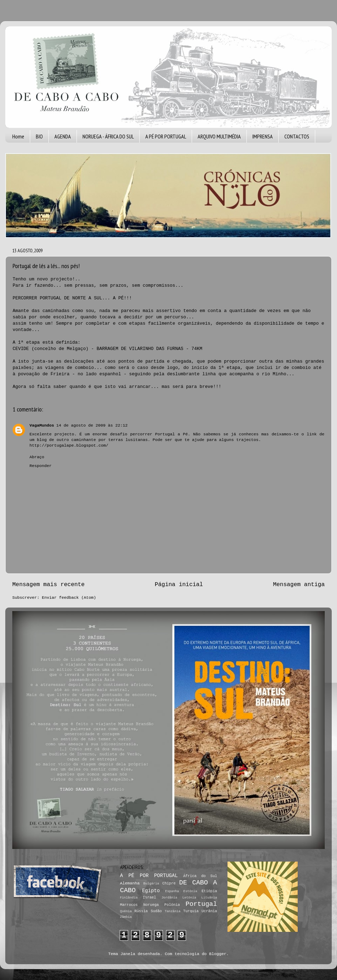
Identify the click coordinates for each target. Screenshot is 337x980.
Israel (150, 897)
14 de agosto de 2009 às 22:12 (92, 426)
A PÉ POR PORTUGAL (166, 136)
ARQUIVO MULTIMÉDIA (219, 136)
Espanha (172, 891)
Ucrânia (209, 911)
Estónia (190, 891)
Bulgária (151, 884)
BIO (39, 136)
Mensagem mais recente (48, 585)
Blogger (218, 954)
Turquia (191, 911)
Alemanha (130, 883)
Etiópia (209, 891)
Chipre (169, 883)
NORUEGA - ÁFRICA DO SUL (108, 136)
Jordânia (169, 898)
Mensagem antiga (299, 585)
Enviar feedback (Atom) (69, 598)
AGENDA (63, 136)
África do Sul (200, 876)
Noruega (151, 905)
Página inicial (179, 585)
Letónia (189, 898)
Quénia (126, 911)
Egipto (151, 891)
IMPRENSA (263, 136)
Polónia (172, 905)
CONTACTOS (297, 136)
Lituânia (209, 898)
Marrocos (129, 905)
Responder (41, 466)
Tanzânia (173, 911)
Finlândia (129, 898)
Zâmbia (126, 917)
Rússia (141, 911)
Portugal (201, 904)
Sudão (156, 911)
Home (18, 136)
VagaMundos (42, 426)
